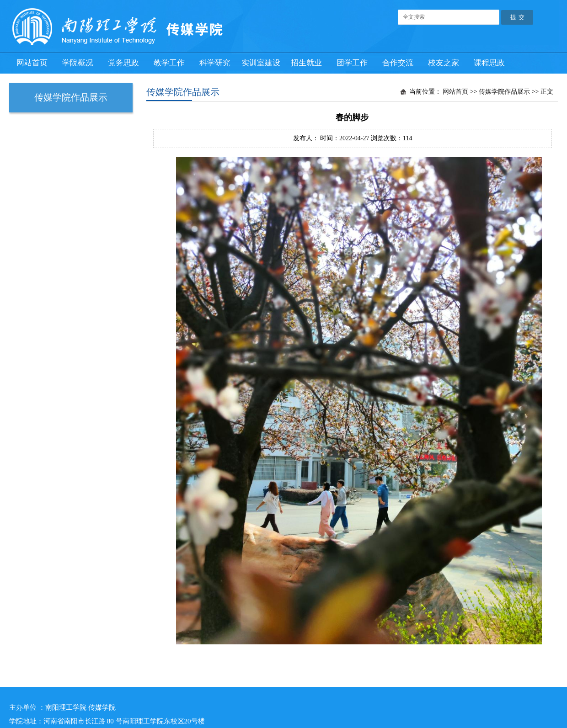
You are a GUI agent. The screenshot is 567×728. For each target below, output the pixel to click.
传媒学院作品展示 (504, 92)
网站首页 (455, 92)
